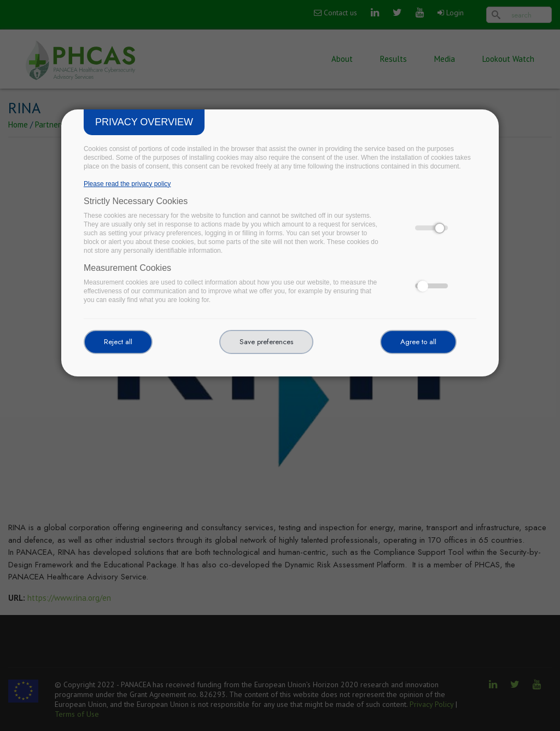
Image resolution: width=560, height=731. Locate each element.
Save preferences (266, 342)
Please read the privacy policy (127, 184)
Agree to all (418, 342)
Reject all (118, 342)
